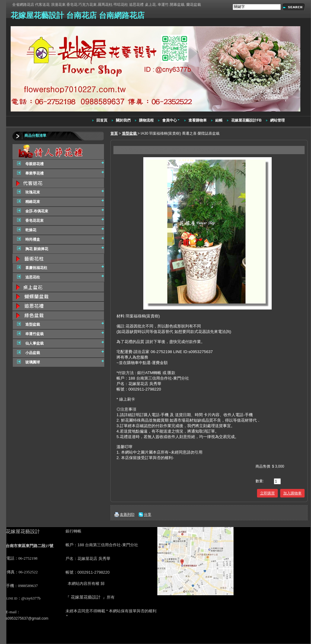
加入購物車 (292, 493)
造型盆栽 (130, 133)
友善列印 (127, 515)
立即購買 (267, 493)
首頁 (114, 133)
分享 (148, 515)
